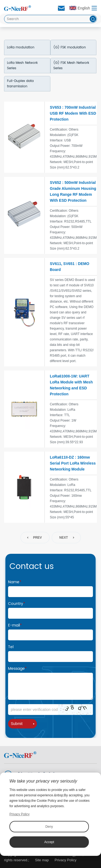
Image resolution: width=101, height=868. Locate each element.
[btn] (93, 19)
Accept (49, 842)
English (80, 8)
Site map (42, 860)
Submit (22, 724)
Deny (49, 827)
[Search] (50, 19)
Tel (11, 647)
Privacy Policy (66, 860)
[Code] (50, 710)
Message (17, 669)
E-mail (15, 625)
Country (17, 604)
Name (15, 582)
